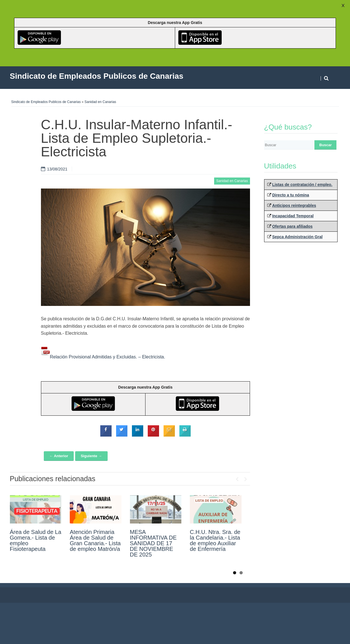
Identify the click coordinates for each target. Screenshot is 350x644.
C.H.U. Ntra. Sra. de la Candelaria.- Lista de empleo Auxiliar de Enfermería (215, 540)
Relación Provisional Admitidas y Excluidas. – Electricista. (103, 357)
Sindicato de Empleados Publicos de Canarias (46, 102)
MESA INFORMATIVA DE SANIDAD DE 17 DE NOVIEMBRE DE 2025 (153, 543)
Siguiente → (91, 456)
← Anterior (59, 456)
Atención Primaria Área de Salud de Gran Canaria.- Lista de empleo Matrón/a (95, 540)
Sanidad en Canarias (100, 102)
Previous (237, 478)
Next (246, 478)
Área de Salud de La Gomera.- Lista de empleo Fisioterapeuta (36, 540)
